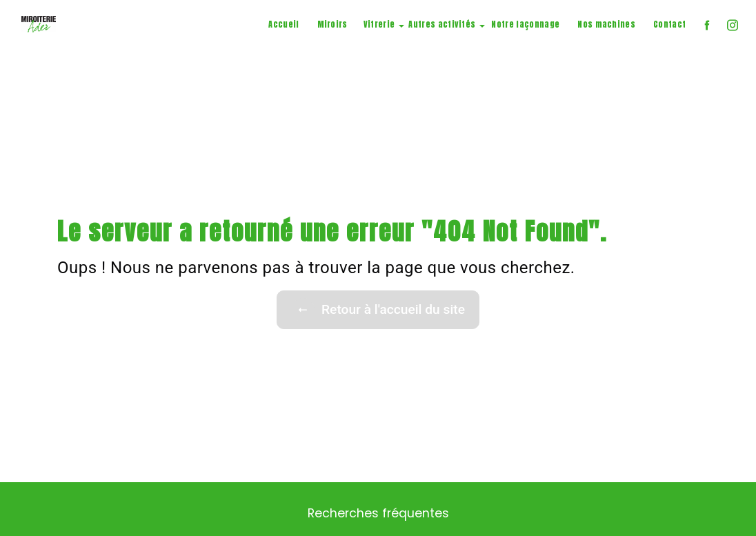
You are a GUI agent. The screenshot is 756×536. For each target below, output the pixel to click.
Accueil (283, 24)
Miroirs (332, 24)
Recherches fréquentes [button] (378, 513)
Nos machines (606, 24)
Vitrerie (379, 24)
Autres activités (442, 24)
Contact (669, 24)
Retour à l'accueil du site (378, 310)
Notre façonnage (525, 24)
